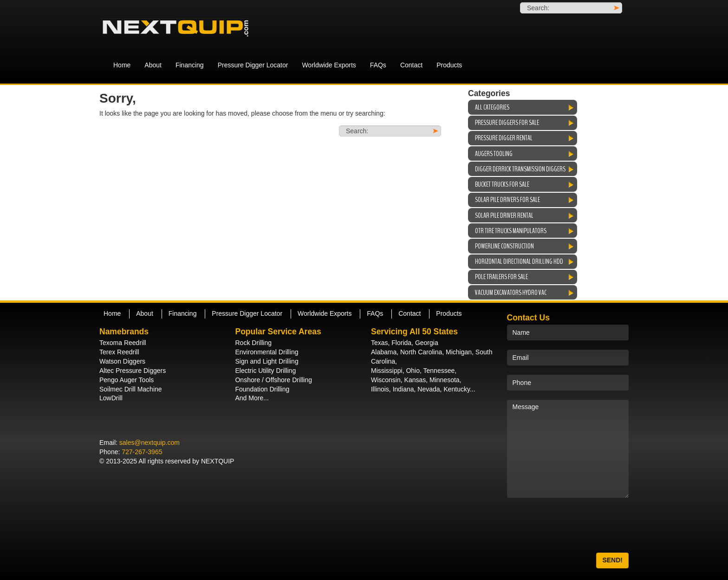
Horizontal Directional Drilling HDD (519, 261)
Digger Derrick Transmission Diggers (520, 169)
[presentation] (578, 525)
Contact (411, 65)
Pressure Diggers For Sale (507, 123)
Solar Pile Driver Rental (504, 215)
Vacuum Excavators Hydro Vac (511, 293)
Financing (190, 65)
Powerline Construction (504, 246)
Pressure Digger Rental (504, 138)
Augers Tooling (494, 154)
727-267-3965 (142, 452)
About (153, 65)
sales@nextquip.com (149, 443)
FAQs (378, 65)
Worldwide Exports (329, 65)
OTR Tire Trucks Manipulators (511, 231)
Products (449, 65)
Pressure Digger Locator (253, 65)
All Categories (492, 107)
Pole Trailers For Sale (501, 277)
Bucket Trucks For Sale (502, 184)
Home (122, 65)
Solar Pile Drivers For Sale (507, 200)
